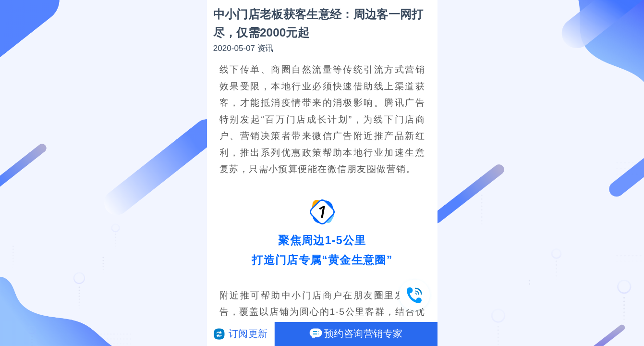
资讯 (265, 48)
